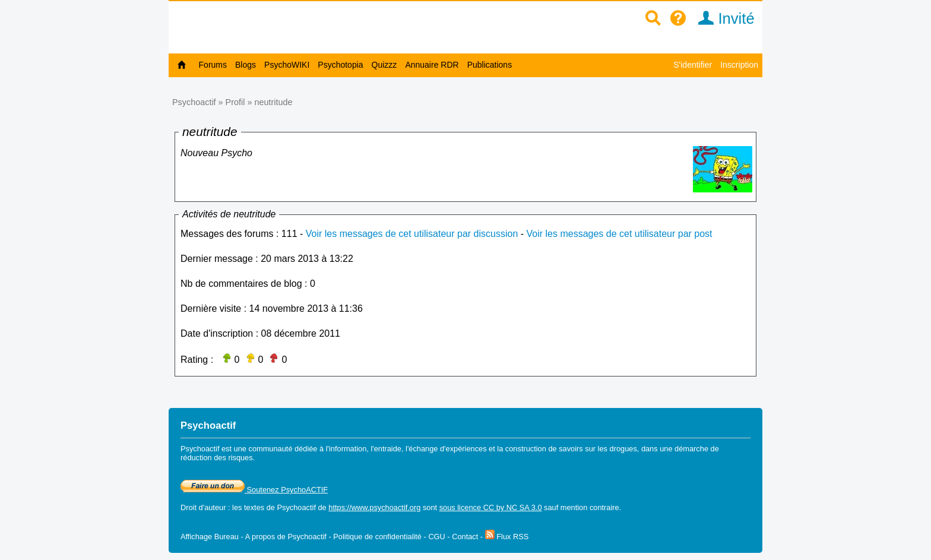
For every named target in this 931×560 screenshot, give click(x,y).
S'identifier (693, 65)
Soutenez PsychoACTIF (254, 490)
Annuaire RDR (432, 65)
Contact (465, 537)
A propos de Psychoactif (286, 537)
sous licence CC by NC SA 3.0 (491, 507)
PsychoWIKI (287, 65)
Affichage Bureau (210, 537)
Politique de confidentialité (377, 537)
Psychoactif (194, 102)
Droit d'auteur (203, 507)
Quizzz (384, 65)
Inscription (739, 65)
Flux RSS (507, 537)
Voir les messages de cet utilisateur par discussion (412, 234)
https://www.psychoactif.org (374, 507)
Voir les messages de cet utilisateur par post (620, 234)
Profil (235, 102)
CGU (436, 537)
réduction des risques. (218, 458)
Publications (490, 65)
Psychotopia (340, 65)
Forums (213, 65)
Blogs (246, 65)
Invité (722, 18)
